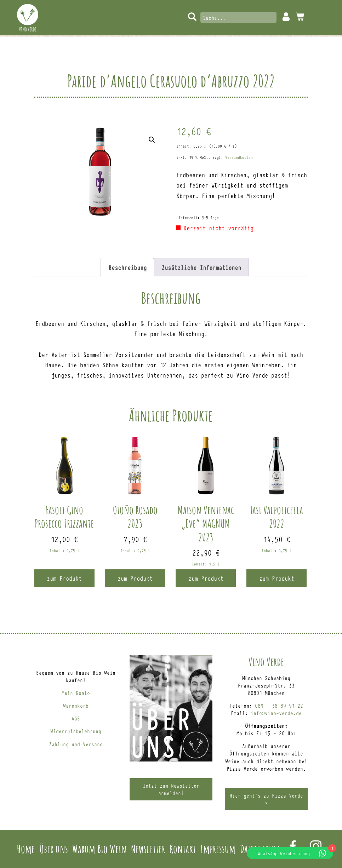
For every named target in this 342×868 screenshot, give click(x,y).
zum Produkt (64, 578)
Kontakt (183, 849)
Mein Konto (286, 17)
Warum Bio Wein (99, 849)
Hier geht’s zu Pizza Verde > (266, 799)
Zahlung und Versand (76, 744)
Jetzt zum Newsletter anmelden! (171, 789)
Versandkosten (239, 157)
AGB (76, 718)
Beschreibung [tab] (127, 267)
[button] (152, 140)
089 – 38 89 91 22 (279, 705)
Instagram (316, 846)
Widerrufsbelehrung (76, 731)
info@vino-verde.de (276, 713)
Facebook (293, 846)
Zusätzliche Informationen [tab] (201, 267)
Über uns (54, 849)
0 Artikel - (300, 17)
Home (26, 849)
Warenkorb (76, 705)
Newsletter (148, 849)
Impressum (218, 849)
